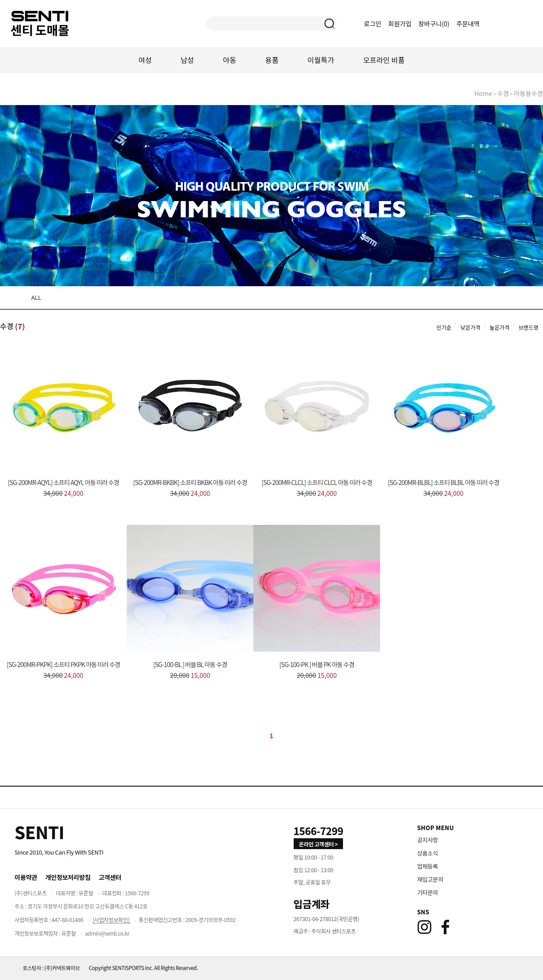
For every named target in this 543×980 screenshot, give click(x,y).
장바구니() (434, 24)
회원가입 (400, 24)
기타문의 (428, 892)
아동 (230, 60)
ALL (36, 297)
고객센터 (110, 877)
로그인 (373, 24)
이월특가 (321, 60)
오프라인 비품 (384, 60)
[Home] (39, 832)
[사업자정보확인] (111, 920)
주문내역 (468, 24)
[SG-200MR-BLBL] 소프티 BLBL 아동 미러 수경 (443, 482)
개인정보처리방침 (68, 877)
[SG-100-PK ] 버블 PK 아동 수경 (317, 664)
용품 (272, 60)
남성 (187, 60)
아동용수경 (529, 93)
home (483, 93)
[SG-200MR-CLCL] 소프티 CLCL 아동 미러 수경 (317, 482)
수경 (503, 93)
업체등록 (428, 866)
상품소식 (428, 853)
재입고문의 (430, 879)
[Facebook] (445, 927)
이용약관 (26, 877)
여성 (145, 60)
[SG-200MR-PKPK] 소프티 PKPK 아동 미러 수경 (63, 664)
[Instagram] (424, 927)
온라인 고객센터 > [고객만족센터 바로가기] (319, 844)
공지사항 (428, 840)
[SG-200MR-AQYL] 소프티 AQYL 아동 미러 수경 (63, 482)
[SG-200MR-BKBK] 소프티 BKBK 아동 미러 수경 (190, 482)
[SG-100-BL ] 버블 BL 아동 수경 (190, 664)
